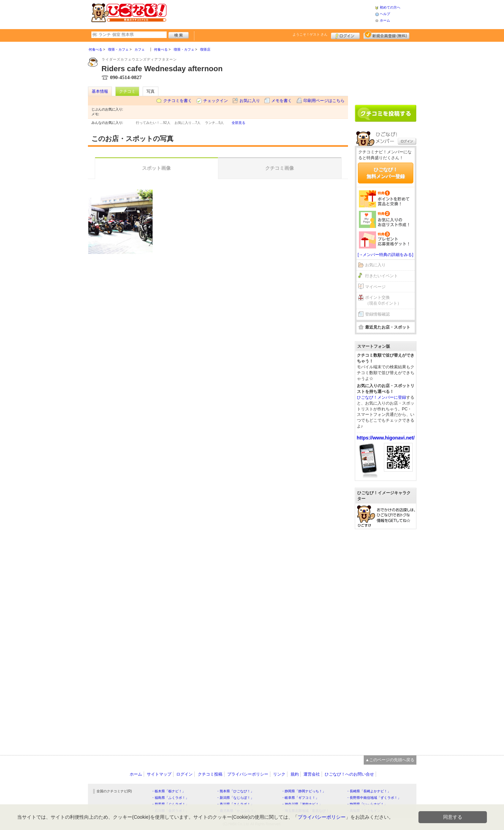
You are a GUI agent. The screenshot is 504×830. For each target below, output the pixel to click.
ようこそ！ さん (310, 34)
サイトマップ (159, 774)
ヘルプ (385, 14)
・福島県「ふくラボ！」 (170, 798)
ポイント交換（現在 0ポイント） (383, 300)
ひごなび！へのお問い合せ (349, 774)
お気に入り (250, 101)
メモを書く (282, 101)
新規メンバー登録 (386, 35)
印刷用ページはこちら (324, 101)
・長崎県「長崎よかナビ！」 (369, 791)
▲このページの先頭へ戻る (390, 760)
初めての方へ (390, 7)
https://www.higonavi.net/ (386, 438)
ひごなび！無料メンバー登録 (386, 173)
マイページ (375, 287)
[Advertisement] (271, 14)
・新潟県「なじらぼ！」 (235, 798)
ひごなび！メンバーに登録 (382, 397)
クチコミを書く (178, 101)
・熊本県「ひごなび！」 (235, 791)
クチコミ (127, 91)
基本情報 (100, 91)
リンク (279, 774)
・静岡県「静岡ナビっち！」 (303, 791)
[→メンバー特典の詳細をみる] (385, 255)
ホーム (385, 20)
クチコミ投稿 (210, 774)
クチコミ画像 (280, 168)
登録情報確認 (377, 314)
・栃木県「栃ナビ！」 (168, 791)
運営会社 (312, 774)
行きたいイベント (382, 276)
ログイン (345, 35)
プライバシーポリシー (248, 774)
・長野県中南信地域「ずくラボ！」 (374, 798)
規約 (295, 774)
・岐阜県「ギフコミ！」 (300, 798)
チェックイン (216, 101)
